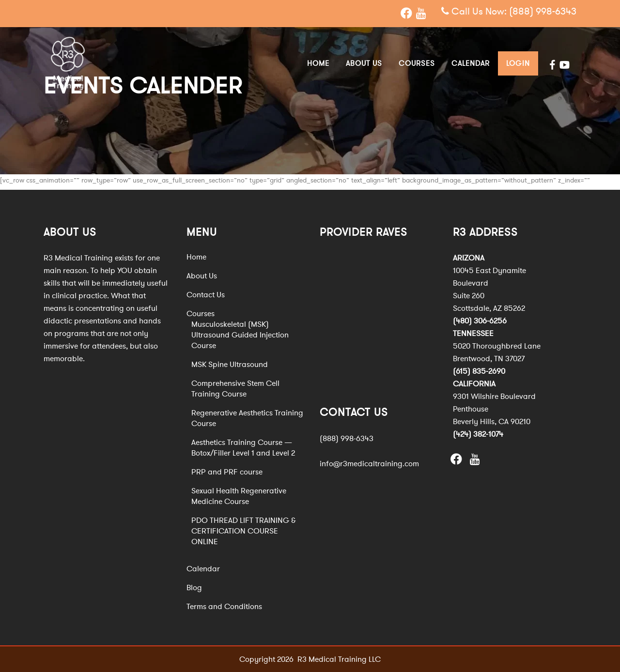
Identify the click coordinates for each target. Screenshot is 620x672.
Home (196, 257)
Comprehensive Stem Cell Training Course (235, 389)
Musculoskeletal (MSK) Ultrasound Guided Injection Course (240, 335)
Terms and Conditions (224, 607)
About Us (202, 276)
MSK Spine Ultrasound (230, 365)
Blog (194, 588)
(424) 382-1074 (478, 434)
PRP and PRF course (227, 472)
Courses (201, 314)
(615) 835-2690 (479, 371)
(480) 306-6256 (480, 321)
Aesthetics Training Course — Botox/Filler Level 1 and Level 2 (243, 448)
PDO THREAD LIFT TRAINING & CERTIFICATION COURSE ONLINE (244, 531)
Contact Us (206, 295)
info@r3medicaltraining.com (369, 463)
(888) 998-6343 (543, 12)
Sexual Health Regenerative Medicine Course (239, 496)
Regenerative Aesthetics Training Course (247, 418)
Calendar (203, 569)
